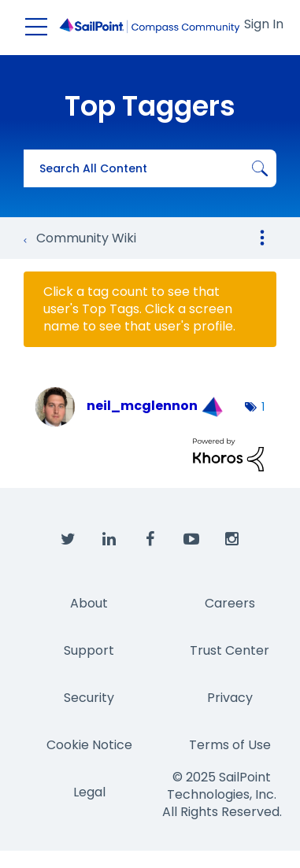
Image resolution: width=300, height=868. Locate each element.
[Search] (150, 168)
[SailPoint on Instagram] (232, 540)
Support (89, 650)
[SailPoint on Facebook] (150, 540)
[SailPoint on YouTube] (191, 540)
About (89, 603)
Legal (89, 792)
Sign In (264, 24)
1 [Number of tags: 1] (263, 407)
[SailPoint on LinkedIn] (109, 540)
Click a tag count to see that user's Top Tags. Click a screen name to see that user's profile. (139, 309)
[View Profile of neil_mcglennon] (142, 406)
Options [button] (262, 238)
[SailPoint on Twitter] (69, 540)
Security (89, 698)
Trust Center (230, 650)
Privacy (230, 698)
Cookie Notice (89, 745)
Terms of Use (230, 745)
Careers (230, 603)
